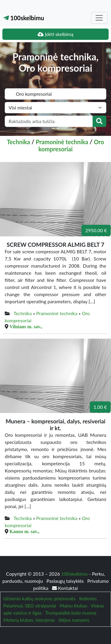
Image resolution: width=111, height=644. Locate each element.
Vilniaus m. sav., (26, 326)
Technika (18, 142)
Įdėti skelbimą (55, 34)
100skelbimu (24, 18)
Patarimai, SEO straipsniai (30, 605)
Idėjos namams (74, 620)
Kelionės (88, 598)
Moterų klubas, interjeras (29, 620)
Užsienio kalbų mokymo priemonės (39, 598)
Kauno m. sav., (24, 531)
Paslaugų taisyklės (66, 581)
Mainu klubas (74, 605)
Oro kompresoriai (71, 145)
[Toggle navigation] (99, 18)
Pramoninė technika (62, 142)
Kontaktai (65, 588)
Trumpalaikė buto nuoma (71, 613)
